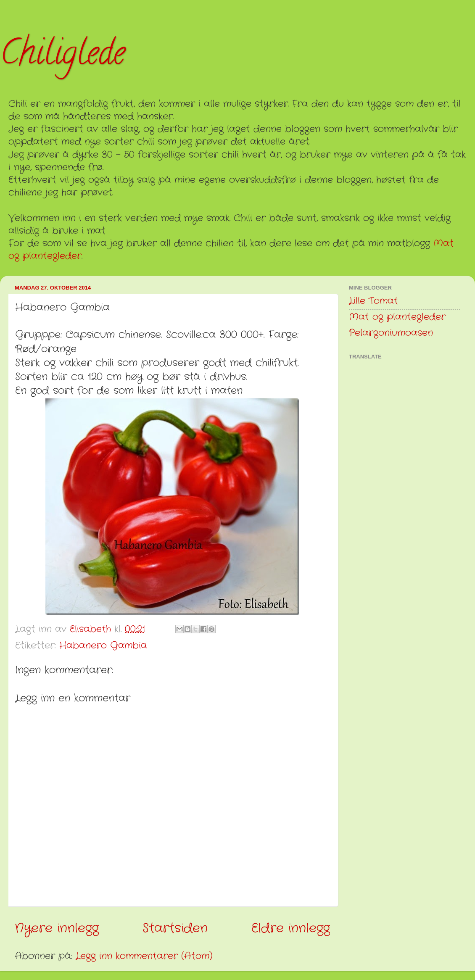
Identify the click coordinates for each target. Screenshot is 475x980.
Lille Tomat (373, 301)
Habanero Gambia (103, 646)
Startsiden (175, 928)
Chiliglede (62, 56)
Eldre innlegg (291, 928)
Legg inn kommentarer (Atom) (144, 956)
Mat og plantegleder (397, 317)
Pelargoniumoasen (391, 333)
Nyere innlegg (57, 928)
